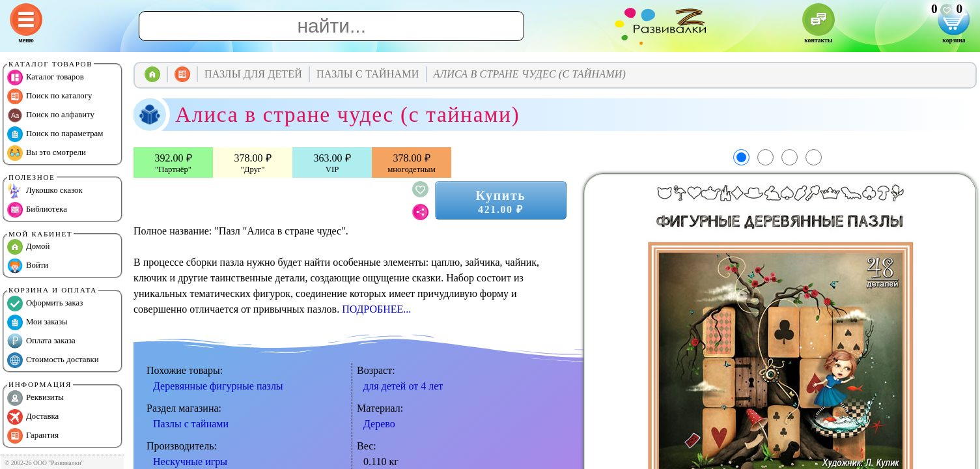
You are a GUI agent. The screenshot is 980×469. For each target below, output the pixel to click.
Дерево (379, 424)
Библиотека (37, 210)
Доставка (33, 417)
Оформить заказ (45, 304)
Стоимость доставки (53, 360)
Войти (28, 266)
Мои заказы (37, 322)
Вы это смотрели (47, 153)
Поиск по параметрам (55, 134)
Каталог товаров (46, 78)
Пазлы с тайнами (191, 424)
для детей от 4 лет (403, 386)
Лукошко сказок (45, 191)
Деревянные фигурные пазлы (218, 386)
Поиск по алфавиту (51, 115)
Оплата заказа (41, 341)
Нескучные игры (190, 462)
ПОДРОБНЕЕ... (376, 309)
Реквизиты (35, 398)
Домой (28, 247)
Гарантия (33, 436)
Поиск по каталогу (49, 96)
